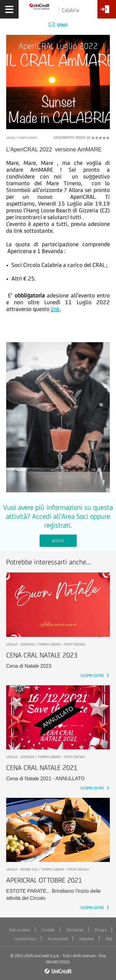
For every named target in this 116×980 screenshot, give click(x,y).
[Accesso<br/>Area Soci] (107, 12)
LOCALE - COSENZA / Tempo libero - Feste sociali (46, 644)
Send (58, 25)
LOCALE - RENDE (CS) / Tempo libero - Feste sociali (47, 869)
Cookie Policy (25, 939)
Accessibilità (58, 939)
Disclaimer (75, 930)
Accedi (58, 541)
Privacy (101, 930)
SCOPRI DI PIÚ (92, 676)
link (55, 309)
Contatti (48, 930)
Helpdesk (87, 939)
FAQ (109, 939)
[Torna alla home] (39, 6)
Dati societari (20, 930)
